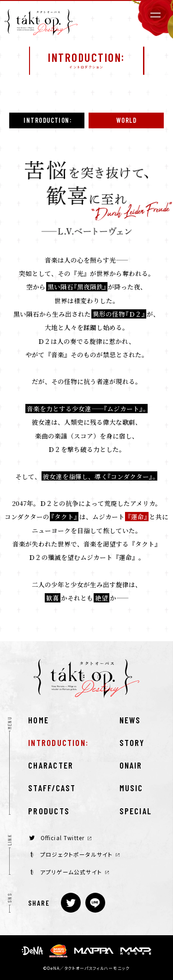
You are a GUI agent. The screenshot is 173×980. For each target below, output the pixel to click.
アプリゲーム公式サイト (70, 872)
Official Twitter (60, 838)
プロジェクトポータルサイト (75, 854)
